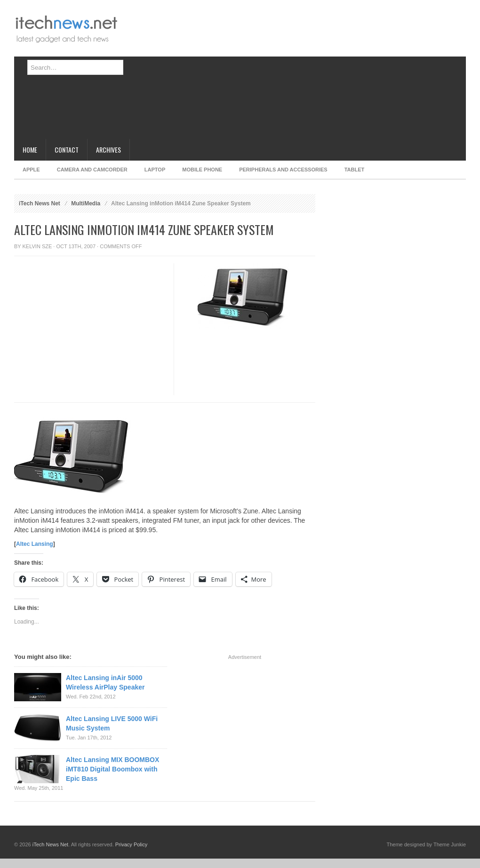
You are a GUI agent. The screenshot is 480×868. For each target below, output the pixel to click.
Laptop (155, 170)
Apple (31, 170)
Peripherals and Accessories (283, 170)
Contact (67, 150)
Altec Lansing (35, 544)
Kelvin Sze (37, 246)
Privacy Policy (131, 844)
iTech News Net (40, 203)
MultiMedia (86, 203)
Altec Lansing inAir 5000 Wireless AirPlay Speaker (105, 682)
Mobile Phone (202, 170)
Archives (108, 150)
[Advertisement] (265, 73)
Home (30, 150)
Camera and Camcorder (92, 170)
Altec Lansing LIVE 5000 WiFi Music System (112, 723)
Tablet (355, 170)
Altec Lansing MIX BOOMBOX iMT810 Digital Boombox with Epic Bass (112, 769)
